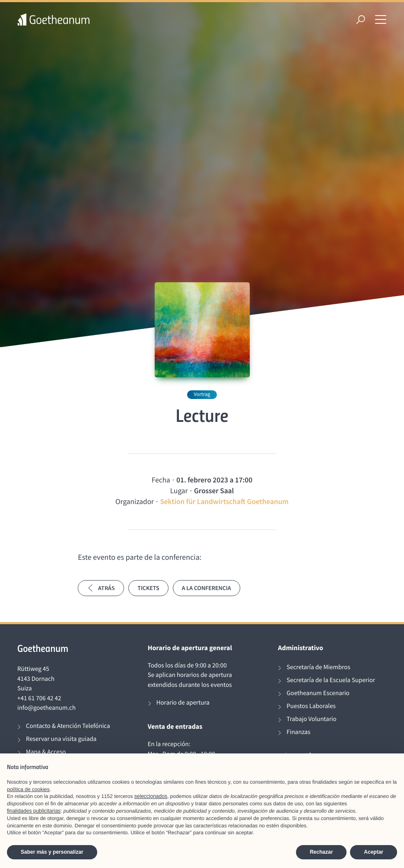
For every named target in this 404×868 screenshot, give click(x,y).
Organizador (135, 501)
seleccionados (151, 796)
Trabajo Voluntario (311, 719)
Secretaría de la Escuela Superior (331, 680)
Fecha (161, 480)
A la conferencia (207, 588)
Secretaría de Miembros (318, 667)
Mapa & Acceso (46, 752)
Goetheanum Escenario (318, 693)
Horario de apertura (183, 703)
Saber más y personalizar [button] (52, 852)
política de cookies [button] (28, 789)
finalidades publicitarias (34, 811)
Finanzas (298, 732)
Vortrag (202, 394)
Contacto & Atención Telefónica (68, 726)
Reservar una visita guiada (61, 739)
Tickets (148, 588)
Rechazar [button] (321, 852)
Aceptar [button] (374, 852)
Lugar (179, 491)
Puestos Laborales (311, 706)
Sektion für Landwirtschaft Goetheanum (224, 501)
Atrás (101, 588)
